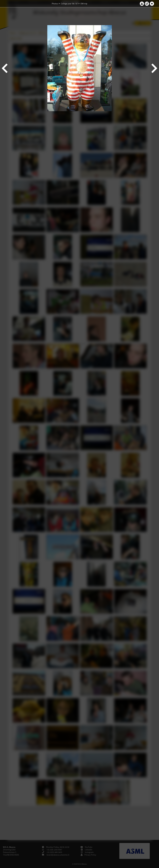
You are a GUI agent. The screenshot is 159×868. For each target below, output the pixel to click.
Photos (55, 4)
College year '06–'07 (69, 4)
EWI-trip (84, 4)
